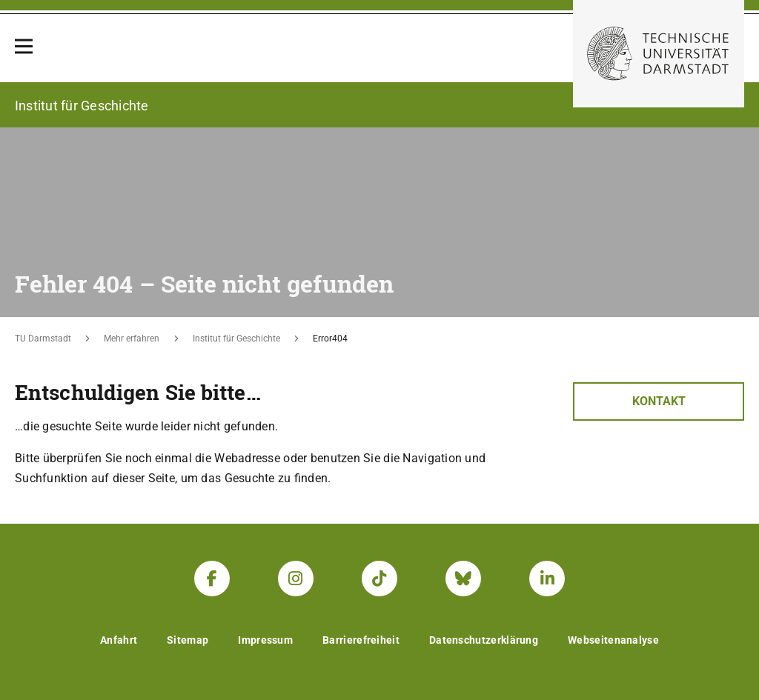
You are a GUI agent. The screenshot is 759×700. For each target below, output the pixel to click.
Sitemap (188, 640)
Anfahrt (119, 640)
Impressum (265, 640)
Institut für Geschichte (236, 339)
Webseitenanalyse (613, 640)
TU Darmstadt (43, 339)
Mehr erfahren (132, 339)
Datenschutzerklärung (484, 640)
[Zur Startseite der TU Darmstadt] (659, 54)
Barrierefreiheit (361, 640)
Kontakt (659, 401)
